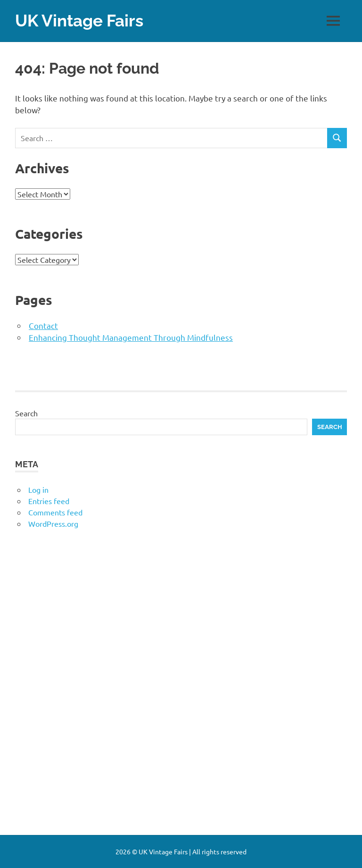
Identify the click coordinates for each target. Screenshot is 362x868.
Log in (38, 489)
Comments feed (55, 512)
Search (26, 413)
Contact (43, 325)
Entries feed (49, 501)
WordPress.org (53, 523)
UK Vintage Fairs (79, 21)
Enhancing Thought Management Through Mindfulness (131, 337)
